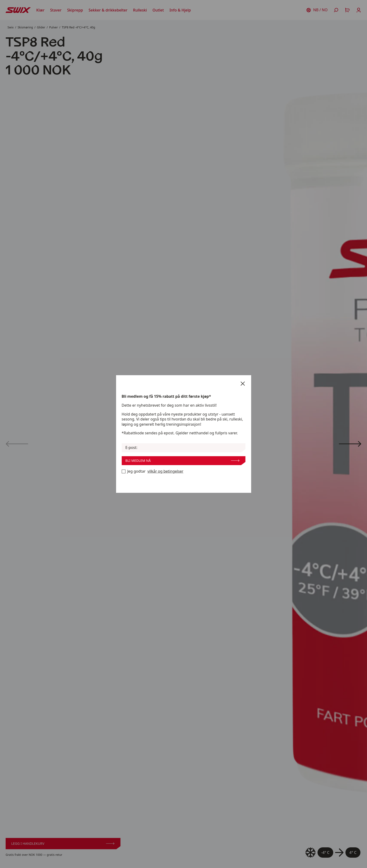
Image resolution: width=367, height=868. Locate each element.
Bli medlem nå (182, 461)
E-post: (131, 448)
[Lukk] (243, 384)
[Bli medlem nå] (124, 471)
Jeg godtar (153, 471)
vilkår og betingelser (165, 471)
